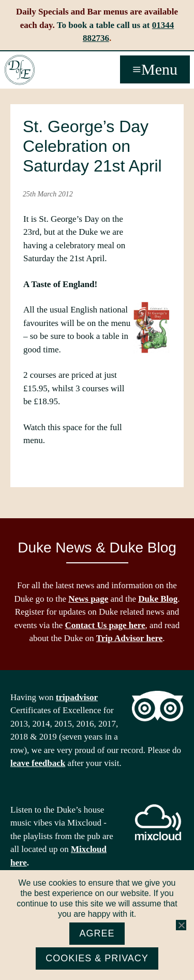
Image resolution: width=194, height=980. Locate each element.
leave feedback (38, 763)
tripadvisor (77, 697)
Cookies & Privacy (97, 958)
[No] (181, 925)
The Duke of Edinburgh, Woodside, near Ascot (20, 70)
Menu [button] (159, 69)
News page (88, 599)
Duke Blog (158, 599)
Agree (97, 933)
